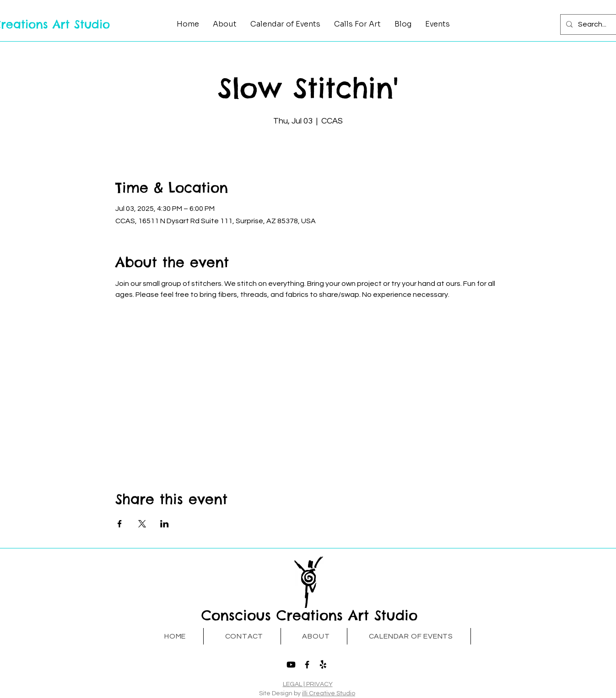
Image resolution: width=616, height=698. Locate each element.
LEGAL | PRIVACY (308, 684)
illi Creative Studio (329, 693)
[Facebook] (307, 665)
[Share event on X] (142, 524)
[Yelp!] (323, 665)
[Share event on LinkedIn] (165, 524)
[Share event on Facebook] (120, 524)
